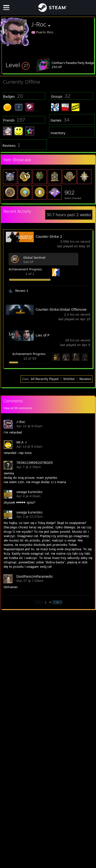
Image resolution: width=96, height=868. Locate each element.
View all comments (18, 408)
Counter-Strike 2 (49, 236)
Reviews (85, 379)
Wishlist (69, 379)
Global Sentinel (34, 257)
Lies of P (43, 335)
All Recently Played (45, 379)
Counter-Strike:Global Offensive (61, 309)
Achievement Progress (25, 269)
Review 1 (22, 291)
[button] (18, 65)
